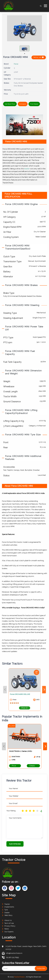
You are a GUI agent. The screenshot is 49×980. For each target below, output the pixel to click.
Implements (9, 907)
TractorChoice (19, 977)
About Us (8, 920)
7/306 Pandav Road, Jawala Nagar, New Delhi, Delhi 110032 (26, 948)
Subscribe (41, 969)
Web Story (8, 915)
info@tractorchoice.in (12, 953)
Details (33, 766)
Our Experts (9, 932)
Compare (23, 104)
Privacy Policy (10, 926)
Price (24, 702)
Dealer (7, 913)
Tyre (6, 910)
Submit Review (15, 844)
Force (16, 64)
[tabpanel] (24, 48)
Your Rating (11, 811)
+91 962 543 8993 (10, 957)
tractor (27, 169)
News (7, 929)
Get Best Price (10, 104)
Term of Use (9, 923)
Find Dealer (34, 104)
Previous (12, 690)
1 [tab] (25, 54)
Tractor (7, 904)
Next (37, 690)
